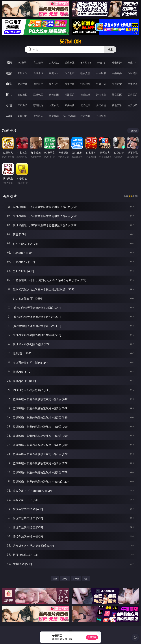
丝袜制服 (101, 73)
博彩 (9, 62)
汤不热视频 (70, 116)
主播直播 (117, 73)
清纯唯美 (101, 95)
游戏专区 (70, 63)
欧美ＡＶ (54, 73)
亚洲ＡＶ (22, 73)
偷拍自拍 (38, 84)
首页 (55, 578)
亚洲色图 (38, 95)
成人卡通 (54, 84)
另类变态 (133, 84)
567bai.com (70, 42)
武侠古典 (70, 105)
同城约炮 (22, 116)
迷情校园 (85, 105)
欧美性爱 (70, 84)
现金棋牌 (117, 63)
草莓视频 (54, 116)
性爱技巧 (133, 105)
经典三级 (101, 84)
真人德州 (38, 63)
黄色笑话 (117, 105)
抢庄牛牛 (133, 63)
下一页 (76, 578)
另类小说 (101, 105)
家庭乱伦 (38, 105)
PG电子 (22, 63)
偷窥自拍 (22, 95)
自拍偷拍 (38, 73)
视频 (9, 73)
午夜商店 (38, 116)
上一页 (65, 578)
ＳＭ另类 (133, 73)
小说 (9, 105)
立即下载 (92, 637)
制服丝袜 (85, 84)
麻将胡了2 (85, 63)
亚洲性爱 (22, 84)
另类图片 (133, 95)
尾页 (86, 578)
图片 (9, 95)
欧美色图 (54, 95)
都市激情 (22, 105)
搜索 (110, 49)
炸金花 (101, 63)
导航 (9, 116)
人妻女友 (54, 105)
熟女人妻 (85, 73)
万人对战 (54, 63)
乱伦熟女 (117, 84)
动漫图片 (70, 95)
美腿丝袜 (85, 95)
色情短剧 (101, 116)
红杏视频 (85, 116)
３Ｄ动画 (70, 73)
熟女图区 (117, 95)
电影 (9, 84)
